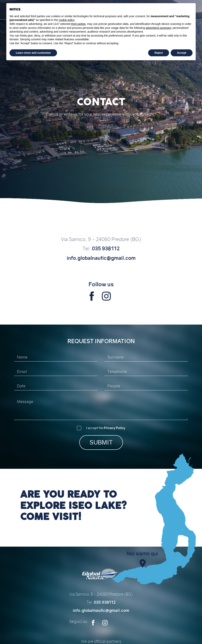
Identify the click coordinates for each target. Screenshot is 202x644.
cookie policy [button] (67, 20)
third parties (78, 24)
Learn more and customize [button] (33, 53)
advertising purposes (158, 28)
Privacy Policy (115, 428)
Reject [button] (159, 53)
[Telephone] (146, 372)
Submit (101, 442)
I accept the (106, 428)
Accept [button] (182, 53)
